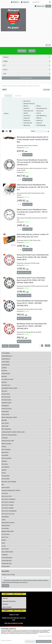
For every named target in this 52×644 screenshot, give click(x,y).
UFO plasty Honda (26, 508)
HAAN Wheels (6, 359)
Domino (4, 382)
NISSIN (26, 473)
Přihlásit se (15, 2)
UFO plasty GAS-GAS (26, 514)
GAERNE (26, 470)
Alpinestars (6, 365)
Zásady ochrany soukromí (45, 636)
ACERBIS (26, 368)
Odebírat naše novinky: (8, 575)
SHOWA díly (5, 412)
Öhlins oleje (6, 394)
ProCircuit (26, 452)
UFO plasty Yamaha (26, 502)
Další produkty (14, 346)
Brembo (26, 420)
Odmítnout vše (30, 641)
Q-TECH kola (6, 534)
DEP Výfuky (5, 549)
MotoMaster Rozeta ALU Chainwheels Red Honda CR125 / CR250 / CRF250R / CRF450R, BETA (32, 326)
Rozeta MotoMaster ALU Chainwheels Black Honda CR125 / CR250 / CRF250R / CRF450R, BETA (32, 303)
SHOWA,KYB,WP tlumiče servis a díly (26, 432)
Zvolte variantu (24, 272)
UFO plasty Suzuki (26, 505)
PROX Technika (26, 444)
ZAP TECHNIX (26, 479)
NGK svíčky (5, 423)
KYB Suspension (26, 558)
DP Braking (5, 406)
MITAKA (26, 447)
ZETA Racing (26, 476)
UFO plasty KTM (26, 496)
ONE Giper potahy (7, 552)
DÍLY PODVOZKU (26, 429)
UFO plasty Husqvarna (26, 511)
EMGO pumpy (6, 566)
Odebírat (5, 586)
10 (46, 346)
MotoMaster (26, 374)
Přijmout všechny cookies (44, 641)
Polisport (26, 455)
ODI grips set (6, 385)
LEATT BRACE (26, 467)
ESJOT (3, 543)
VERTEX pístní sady (26, 441)
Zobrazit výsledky (26, 78)
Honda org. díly (7, 563)
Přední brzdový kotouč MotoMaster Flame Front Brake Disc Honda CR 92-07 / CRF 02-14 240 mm (32, 212)
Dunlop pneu (6, 526)
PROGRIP (26, 461)
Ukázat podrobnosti (6, 641)
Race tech (5, 537)
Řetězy (26, 540)
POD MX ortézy (6, 458)
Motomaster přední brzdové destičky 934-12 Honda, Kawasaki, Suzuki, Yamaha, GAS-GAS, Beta (33, 139)
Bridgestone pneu (8, 531)
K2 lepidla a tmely (7, 379)
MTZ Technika (26, 450)
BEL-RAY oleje (26, 397)
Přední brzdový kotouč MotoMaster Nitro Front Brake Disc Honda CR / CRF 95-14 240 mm (32, 187)
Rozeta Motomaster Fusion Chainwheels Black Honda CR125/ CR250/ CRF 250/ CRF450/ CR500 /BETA (31, 280)
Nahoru (5, 346)
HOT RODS (26, 438)
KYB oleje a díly (7, 409)
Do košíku (27, 155)
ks (19, 155)
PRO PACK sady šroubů (9, 482)
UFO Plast (26, 493)
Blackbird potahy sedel (9, 388)
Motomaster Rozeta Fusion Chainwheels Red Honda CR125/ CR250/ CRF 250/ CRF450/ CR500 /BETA (33, 257)
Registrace (25, 2)
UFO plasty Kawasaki (26, 499)
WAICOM (4, 376)
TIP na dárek (6, 353)
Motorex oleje (6, 403)
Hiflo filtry (5, 414)
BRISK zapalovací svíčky (9, 417)
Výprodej (5, 555)
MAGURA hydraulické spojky (26, 490)
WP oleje (4, 391)
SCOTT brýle (5, 362)
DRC (26, 485)
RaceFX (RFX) (26, 488)
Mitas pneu (5, 528)
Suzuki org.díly (7, 561)
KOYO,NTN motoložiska (26, 435)
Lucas (3, 520)
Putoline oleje (26, 400)
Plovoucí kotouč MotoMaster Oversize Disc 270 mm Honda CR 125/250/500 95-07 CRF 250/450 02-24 (33, 162)
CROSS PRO (5, 426)
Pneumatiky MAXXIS (8, 523)
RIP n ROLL (5, 464)
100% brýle (5, 517)
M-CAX (26, 546)
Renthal (26, 371)
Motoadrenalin (7, 356)
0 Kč (48, 6)
